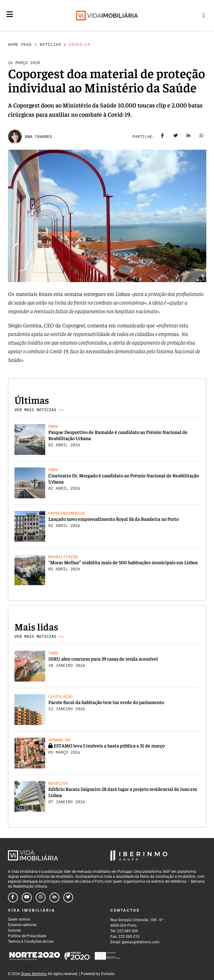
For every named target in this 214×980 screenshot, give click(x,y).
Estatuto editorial (22, 925)
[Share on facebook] (163, 137)
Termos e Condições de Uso (31, 942)
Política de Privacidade (27, 936)
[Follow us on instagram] (41, 897)
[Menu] (10, 14)
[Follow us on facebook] (13, 897)
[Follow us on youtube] (27, 897)
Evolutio (108, 974)
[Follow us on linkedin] (54, 897)
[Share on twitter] (176, 137)
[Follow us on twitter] (68, 897)
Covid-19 (79, 45)
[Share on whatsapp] (201, 137)
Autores (14, 930)
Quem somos (19, 919)
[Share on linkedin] (188, 137)
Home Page (20, 45)
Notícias (50, 45)
